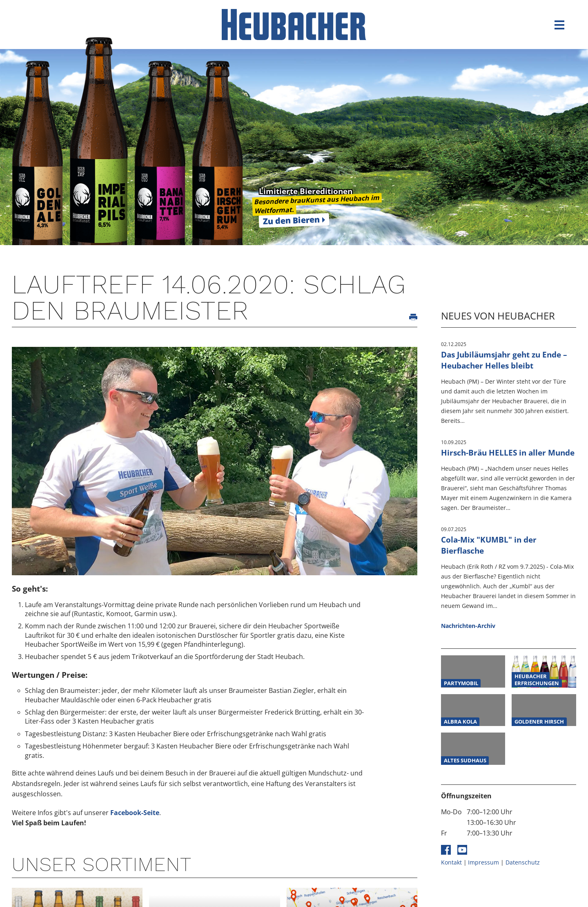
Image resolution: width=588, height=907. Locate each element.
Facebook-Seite (135, 813)
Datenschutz (523, 862)
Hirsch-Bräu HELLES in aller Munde (508, 452)
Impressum (483, 862)
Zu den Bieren (291, 220)
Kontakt (451, 862)
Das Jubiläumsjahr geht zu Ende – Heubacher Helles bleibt (504, 360)
